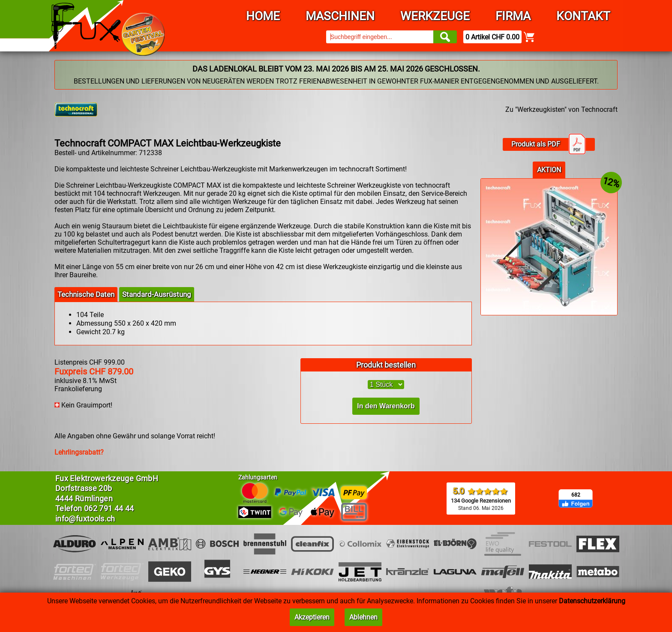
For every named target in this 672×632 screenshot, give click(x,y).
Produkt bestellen (386, 365)
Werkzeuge (435, 16)
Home (263, 16)
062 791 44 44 (109, 508)
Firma (513, 16)
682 (576, 495)
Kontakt (583, 16)
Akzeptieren (312, 617)
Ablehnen (363, 617)
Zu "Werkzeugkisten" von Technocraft (561, 109)
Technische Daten (86, 294)
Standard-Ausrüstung (157, 294)
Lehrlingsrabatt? (79, 452)
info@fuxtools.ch (85, 519)
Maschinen (340, 16)
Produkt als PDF (549, 144)
